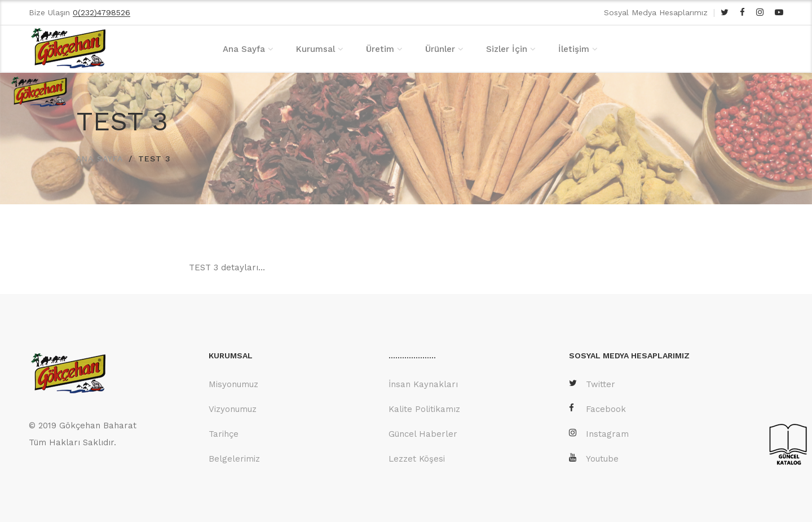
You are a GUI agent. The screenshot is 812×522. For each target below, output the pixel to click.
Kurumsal (315, 49)
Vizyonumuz (233, 409)
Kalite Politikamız (424, 409)
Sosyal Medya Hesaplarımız (656, 12)
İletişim (574, 49)
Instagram (599, 434)
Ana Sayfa (244, 49)
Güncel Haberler (423, 434)
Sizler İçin (507, 49)
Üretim (380, 49)
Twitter (592, 384)
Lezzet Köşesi (417, 459)
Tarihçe (224, 434)
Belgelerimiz (234, 459)
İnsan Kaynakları (423, 384)
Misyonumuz (233, 384)
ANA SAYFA (100, 159)
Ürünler (440, 49)
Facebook (597, 409)
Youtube (594, 459)
